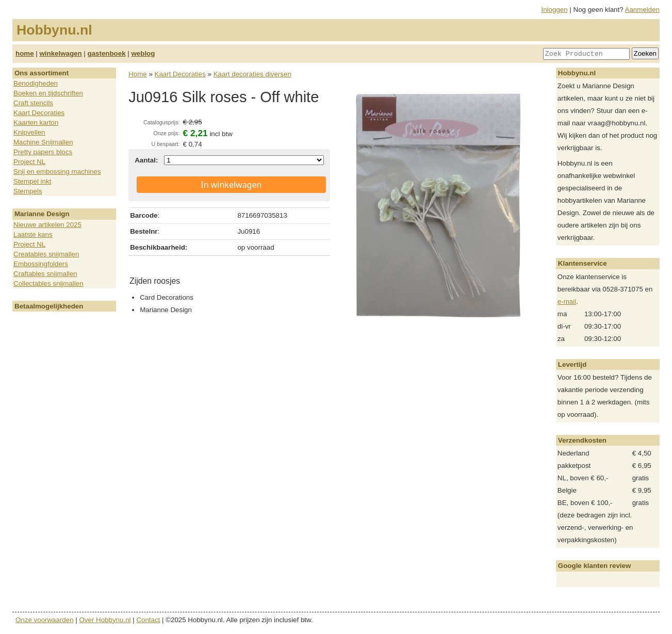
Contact (148, 620)
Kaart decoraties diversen (252, 74)
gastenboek (107, 53)
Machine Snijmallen (43, 142)
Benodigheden (36, 83)
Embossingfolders (41, 264)
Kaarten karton (36, 123)
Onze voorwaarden (45, 620)
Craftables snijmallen (45, 274)
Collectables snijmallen (48, 283)
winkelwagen (60, 53)
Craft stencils (33, 103)
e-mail (567, 302)
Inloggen (555, 10)
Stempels (28, 191)
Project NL (29, 162)
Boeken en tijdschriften (48, 93)
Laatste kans (33, 234)
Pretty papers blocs (43, 152)
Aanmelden (642, 10)
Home (138, 74)
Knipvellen (29, 132)
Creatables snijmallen (46, 254)
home (25, 53)
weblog (143, 53)
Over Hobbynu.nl (105, 620)
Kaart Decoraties (39, 113)
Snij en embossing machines (57, 172)
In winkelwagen (231, 185)
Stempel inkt (32, 181)
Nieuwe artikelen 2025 (47, 225)
